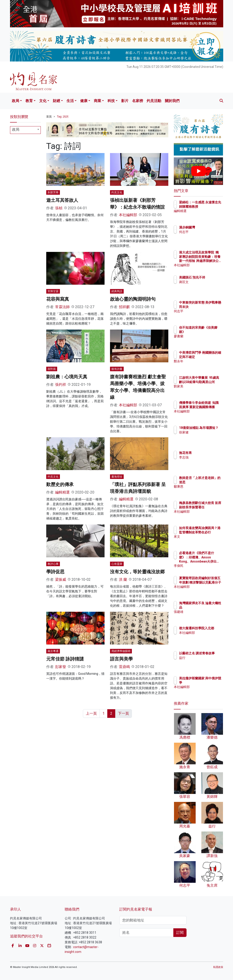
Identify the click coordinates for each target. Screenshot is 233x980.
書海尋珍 (117, 477)
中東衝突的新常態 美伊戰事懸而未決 (210, 307)
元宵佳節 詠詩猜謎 (65, 659)
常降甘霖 (53, 291)
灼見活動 (154, 101)
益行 (202, 662)
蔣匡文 (204, 286)
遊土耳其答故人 (62, 200)
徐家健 (204, 436)
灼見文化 (117, 192)
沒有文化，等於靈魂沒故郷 (137, 572)
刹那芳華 (53, 192)
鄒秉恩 (204, 491)
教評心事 (53, 564)
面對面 (52, 369)
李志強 (204, 457)
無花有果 (205, 453)
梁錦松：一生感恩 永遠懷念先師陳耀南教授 (210, 206)
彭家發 (61, 667)
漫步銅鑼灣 (207, 227)
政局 (15, 101)
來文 (202, 541)
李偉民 (204, 566)
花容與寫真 (58, 299)
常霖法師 (62, 307)
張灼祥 (61, 385)
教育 (29, 101)
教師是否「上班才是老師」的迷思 (210, 482)
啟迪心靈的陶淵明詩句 (133, 299)
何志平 (204, 232)
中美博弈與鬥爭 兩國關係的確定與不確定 (210, 357)
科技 (111, 101)
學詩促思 (55, 572)
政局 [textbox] (16, 129)
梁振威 (61, 580)
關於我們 (172, 101)
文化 (43, 101)
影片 (125, 101)
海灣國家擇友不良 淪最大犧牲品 (210, 607)
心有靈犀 (117, 564)
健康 (84, 101)
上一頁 (91, 713)
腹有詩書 (117, 369)
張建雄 (204, 616)
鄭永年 (204, 365)
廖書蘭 (204, 336)
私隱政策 (218, 967)
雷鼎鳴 (124, 667)
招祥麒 (124, 307)
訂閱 (180, 933)
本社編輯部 (128, 215)
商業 (97, 101)
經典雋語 (117, 291)
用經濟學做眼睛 (121, 651)
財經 (56, 101)
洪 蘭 (123, 580)
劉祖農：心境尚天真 (67, 377)
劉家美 (204, 390)
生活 (70, 101)
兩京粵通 (53, 651)
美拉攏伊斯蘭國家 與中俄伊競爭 (210, 682)
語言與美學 (121, 659)
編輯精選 (62, 492)
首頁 (49, 117)
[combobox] (26, 130)
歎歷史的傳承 (60, 484)
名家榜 (138, 101)
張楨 (59, 208)
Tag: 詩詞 (63, 117)
